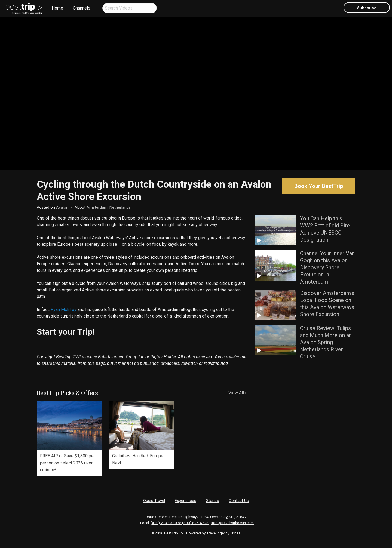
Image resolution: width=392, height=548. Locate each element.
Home (57, 8)
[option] (70, 438)
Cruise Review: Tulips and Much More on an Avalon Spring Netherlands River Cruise (326, 342)
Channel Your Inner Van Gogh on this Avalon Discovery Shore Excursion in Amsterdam (327, 267)
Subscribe (367, 8)
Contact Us (239, 501)
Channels (82, 8)
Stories (212, 501)
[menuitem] (24, 8)
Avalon (62, 207)
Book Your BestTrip (319, 186)
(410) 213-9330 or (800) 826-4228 (180, 523)
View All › (237, 393)
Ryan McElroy (64, 310)
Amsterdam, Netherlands (109, 207)
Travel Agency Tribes (223, 533)
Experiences (186, 501)
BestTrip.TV (174, 533)
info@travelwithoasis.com (232, 523)
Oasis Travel (154, 501)
